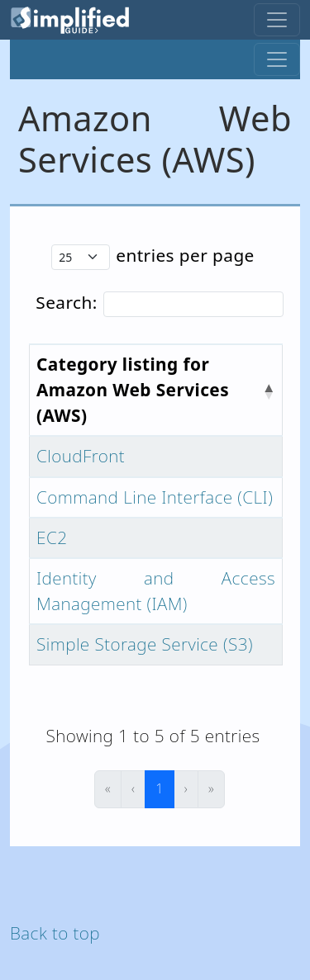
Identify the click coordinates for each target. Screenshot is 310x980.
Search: (66, 302)
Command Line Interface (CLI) (155, 497)
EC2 (52, 537)
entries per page (185, 255)
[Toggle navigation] (277, 20)
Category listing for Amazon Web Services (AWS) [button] (133, 390)
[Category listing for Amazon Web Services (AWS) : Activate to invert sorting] (156, 391)
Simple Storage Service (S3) (145, 644)
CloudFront (81, 456)
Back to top (55, 933)
